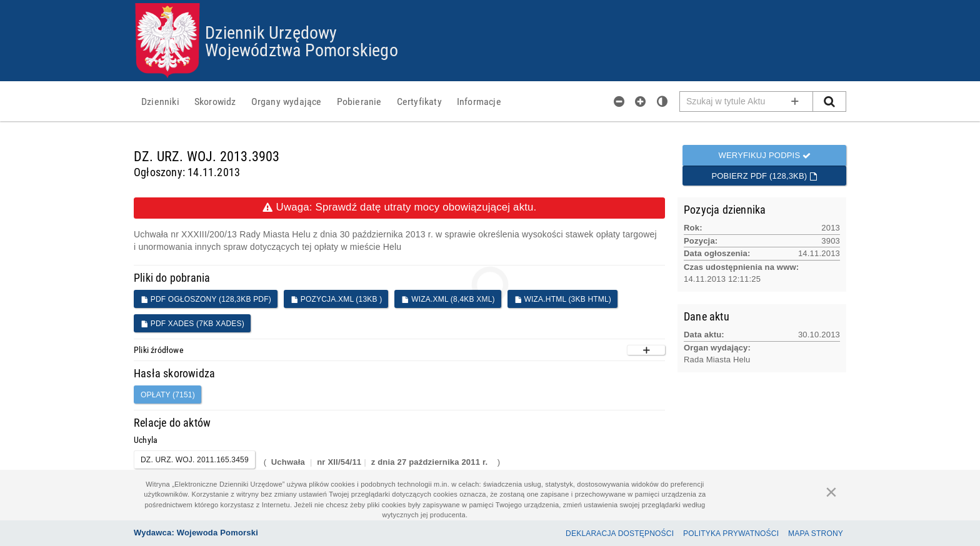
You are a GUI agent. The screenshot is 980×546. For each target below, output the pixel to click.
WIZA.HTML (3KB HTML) (563, 299)
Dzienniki (160, 101)
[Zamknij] (831, 492)
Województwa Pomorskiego (302, 49)
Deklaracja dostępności (620, 534)
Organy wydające (287, 101)
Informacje (479, 101)
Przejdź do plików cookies (490, 3)
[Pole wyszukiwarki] (747, 102)
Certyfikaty (419, 101)
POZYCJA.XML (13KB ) (336, 299)
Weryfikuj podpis (764, 155)
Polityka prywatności (731, 534)
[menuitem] (160, 101)
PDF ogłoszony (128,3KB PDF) (206, 299)
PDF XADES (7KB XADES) (192, 324)
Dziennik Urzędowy (271, 32)
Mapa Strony (816, 534)
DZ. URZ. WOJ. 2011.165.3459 (195, 460)
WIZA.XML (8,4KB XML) (448, 299)
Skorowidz (215, 101)
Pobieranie (359, 101)
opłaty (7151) (168, 395)
